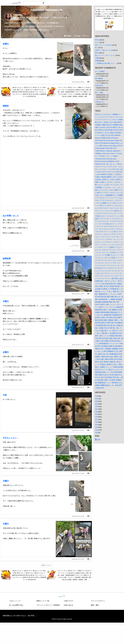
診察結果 (7, 259)
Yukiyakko (18, 15)
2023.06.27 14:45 (78, 473)
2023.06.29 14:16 (78, 294)
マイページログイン (98, 601)
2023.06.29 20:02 (78, 251)
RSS (98, 440)
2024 (97, 401)
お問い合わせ (68, 605)
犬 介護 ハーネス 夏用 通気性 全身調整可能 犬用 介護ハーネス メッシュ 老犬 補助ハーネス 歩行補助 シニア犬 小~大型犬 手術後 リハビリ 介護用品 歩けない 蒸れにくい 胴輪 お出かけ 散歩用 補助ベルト (109, 14)
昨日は (98, 40)
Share (86, 36)
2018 (97, 417)
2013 (97, 430)
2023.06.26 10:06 (78, 516)
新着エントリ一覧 (43, 601)
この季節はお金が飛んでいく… (106, 63)
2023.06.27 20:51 (78, 430)
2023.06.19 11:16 (78, 559)
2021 (97, 409)
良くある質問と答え (16, 605)
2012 (97, 432)
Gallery (68, 36)
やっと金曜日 (100, 71)
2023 (97, 404)
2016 (97, 422)
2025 (97, 399)
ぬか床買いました (11, 216)
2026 (97, 396)
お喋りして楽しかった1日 (104, 50)
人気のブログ (68, 601)
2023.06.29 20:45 (78, 208)
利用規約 (57, 605)
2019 (97, 414)
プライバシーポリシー (44, 605)
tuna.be (62, 596)
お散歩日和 (99, 85)
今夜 (5, 395)
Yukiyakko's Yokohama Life (46, 10)
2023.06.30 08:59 (78, 82)
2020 (97, 412)
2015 (97, 425)
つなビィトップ (15, 601)
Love (77, 36)
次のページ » (46, 565)
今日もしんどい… (11, 438)
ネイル (98, 42)
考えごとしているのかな (104, 45)
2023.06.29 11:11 (78, 345)
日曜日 (98, 61)
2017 (97, 420)
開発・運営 (95, 605)
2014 (97, 427)
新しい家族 (99, 93)
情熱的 (6, 106)
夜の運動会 (99, 78)
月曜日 (6, 481)
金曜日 (6, 44)
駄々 (97, 48)
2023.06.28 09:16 (78, 388)
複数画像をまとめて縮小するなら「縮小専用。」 (20, 616)
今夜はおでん (100, 102)
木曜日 (6, 301)
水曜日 (6, 352)
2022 (97, 406)
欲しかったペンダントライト (105, 55)
